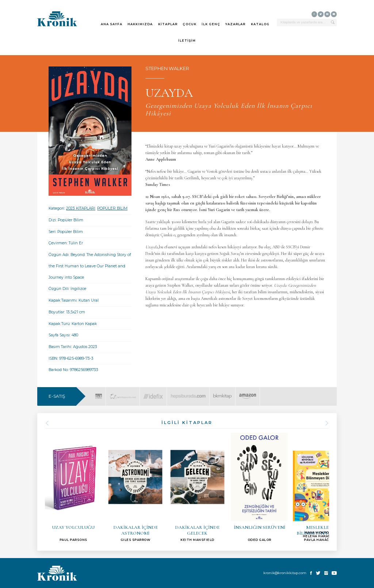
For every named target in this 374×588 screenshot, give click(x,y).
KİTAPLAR (168, 24)
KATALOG (260, 24)
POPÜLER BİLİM (112, 208)
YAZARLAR (235, 24)
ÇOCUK (190, 24)
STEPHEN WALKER (167, 68)
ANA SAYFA (112, 24)
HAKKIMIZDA (140, 24)
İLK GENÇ (211, 24)
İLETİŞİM (187, 41)
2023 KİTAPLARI (81, 208)
